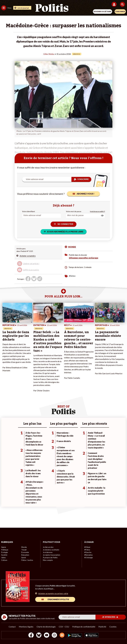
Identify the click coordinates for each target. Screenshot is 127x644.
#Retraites (88, 555)
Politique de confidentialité (84, 627)
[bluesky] (39, 635)
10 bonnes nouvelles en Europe (84, 258)
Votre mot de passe (74, 211)
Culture (4, 560)
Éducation (25, 555)
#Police (87, 550)
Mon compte (48, 560)
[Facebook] (31, 635)
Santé (24, 557)
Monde (24, 547)
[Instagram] (54, 635)
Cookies (113, 627)
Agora (4, 547)
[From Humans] (62, 635)
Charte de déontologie (46, 627)
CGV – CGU (64, 627)
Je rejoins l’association (52, 555)
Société (4, 555)
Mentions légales (26, 627)
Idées (3, 557)
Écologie (5, 552)
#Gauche (88, 552)
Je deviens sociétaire (51, 550)
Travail (24, 550)
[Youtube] (47, 635)
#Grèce (72, 276)
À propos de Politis (50, 557)
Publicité (102, 627)
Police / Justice (27, 560)
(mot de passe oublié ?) (97, 211)
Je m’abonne (48, 552)
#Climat (87, 547)
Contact (12, 627)
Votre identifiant (29, 211)
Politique (5, 550)
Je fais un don (48, 547)
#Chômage (89, 557)
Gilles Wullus (49, 54)
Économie (25, 552)
